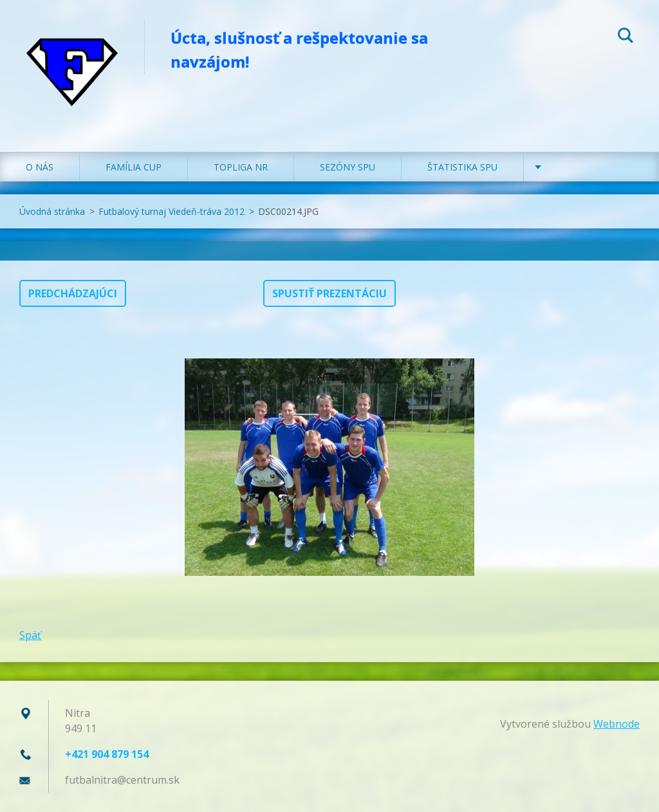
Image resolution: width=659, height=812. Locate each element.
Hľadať (626, 37)
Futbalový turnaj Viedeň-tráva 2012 (172, 211)
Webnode (617, 724)
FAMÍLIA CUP (134, 167)
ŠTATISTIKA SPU (462, 167)
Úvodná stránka (52, 211)
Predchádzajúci (73, 293)
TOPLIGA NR (241, 167)
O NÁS (40, 167)
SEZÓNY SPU (348, 167)
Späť (30, 635)
